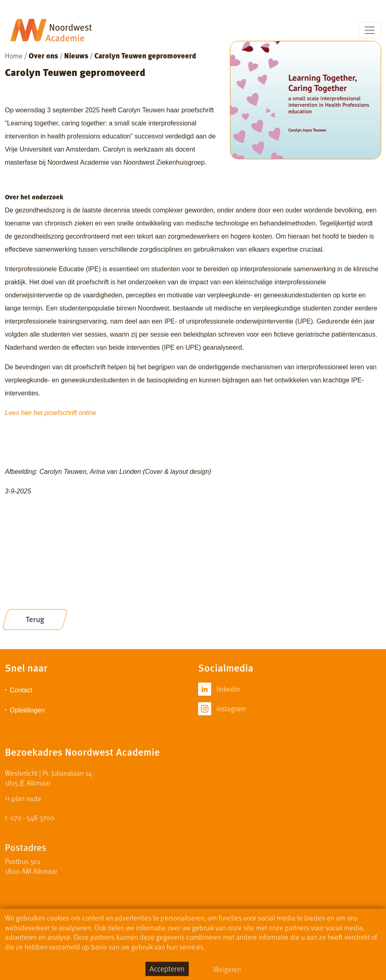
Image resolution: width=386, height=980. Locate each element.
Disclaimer (180, 936)
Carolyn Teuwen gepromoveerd (145, 55)
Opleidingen (27, 710)
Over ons (43, 55)
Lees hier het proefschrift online (50, 413)
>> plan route (23, 798)
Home (14, 55)
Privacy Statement (232, 936)
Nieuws (76, 55)
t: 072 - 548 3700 (30, 817)
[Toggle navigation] (370, 30)
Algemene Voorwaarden (301, 936)
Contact (21, 690)
